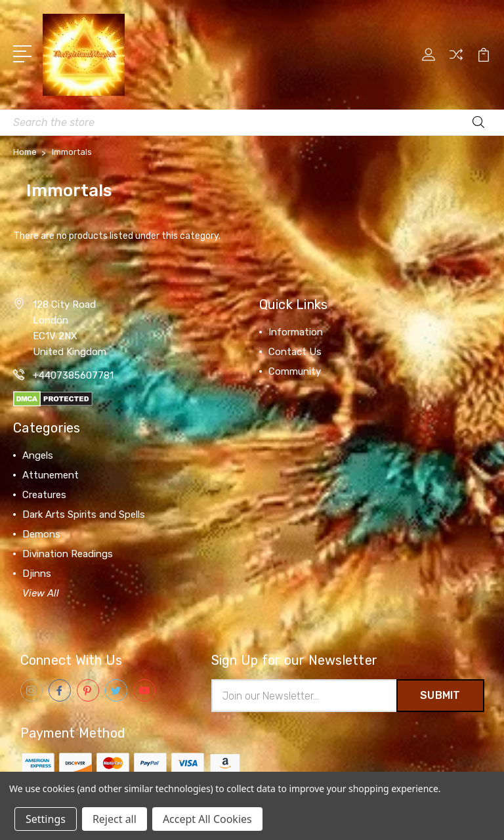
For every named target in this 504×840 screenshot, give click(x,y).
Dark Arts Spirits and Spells (84, 514)
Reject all (115, 819)
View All (41, 593)
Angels (38, 455)
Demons (41, 534)
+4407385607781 (73, 375)
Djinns (37, 574)
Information (296, 332)
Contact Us (295, 352)
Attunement (51, 475)
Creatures (44, 495)
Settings (46, 819)
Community (295, 371)
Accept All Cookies (207, 819)
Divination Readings (68, 554)
